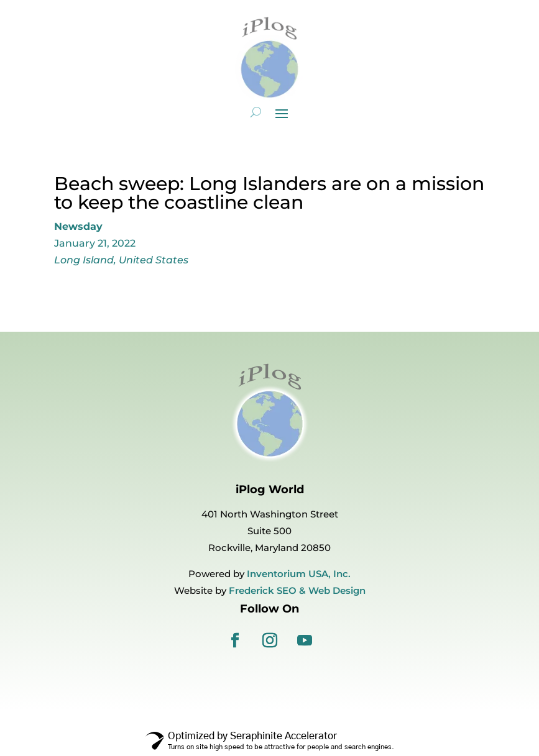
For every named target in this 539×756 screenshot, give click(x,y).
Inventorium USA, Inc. (299, 574)
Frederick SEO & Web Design (297, 590)
